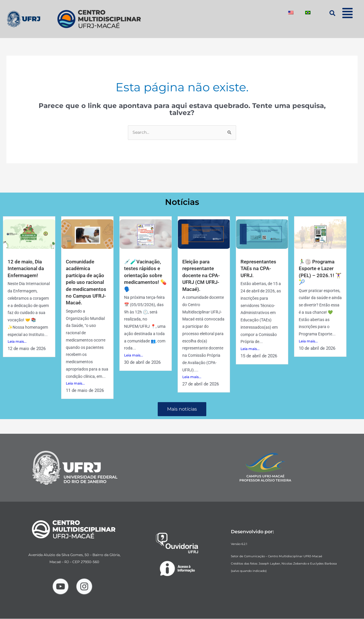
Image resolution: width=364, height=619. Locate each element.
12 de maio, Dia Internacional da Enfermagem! (27, 269)
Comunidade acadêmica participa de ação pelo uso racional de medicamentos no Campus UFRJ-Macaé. (87, 282)
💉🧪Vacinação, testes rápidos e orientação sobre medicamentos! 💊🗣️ (144, 276)
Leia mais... (17, 342)
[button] (348, 13)
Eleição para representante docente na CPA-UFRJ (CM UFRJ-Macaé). (202, 276)
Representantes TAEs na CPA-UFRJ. (259, 269)
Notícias (182, 202)
